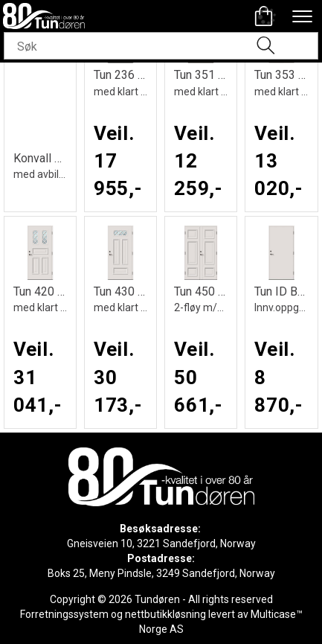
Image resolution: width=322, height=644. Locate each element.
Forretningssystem (64, 614)
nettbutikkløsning (165, 614)
